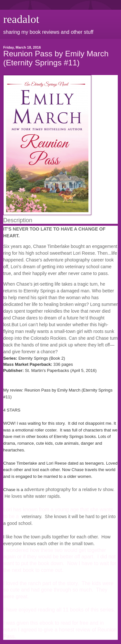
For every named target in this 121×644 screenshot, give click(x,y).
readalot (21, 19)
